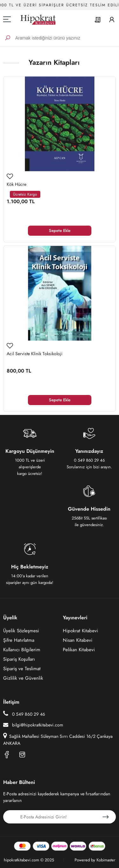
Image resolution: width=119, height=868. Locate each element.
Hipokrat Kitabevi (80, 631)
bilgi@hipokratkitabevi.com (33, 725)
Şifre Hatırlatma (19, 640)
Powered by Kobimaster (95, 860)
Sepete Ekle (60, 231)
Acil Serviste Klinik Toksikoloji (35, 354)
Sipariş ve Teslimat (22, 669)
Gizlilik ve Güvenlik (23, 678)
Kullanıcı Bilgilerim (22, 650)
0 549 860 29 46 (24, 714)
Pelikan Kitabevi (79, 650)
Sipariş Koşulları (19, 659)
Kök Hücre (17, 184)
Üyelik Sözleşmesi (21, 631)
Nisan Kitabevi (78, 640)
